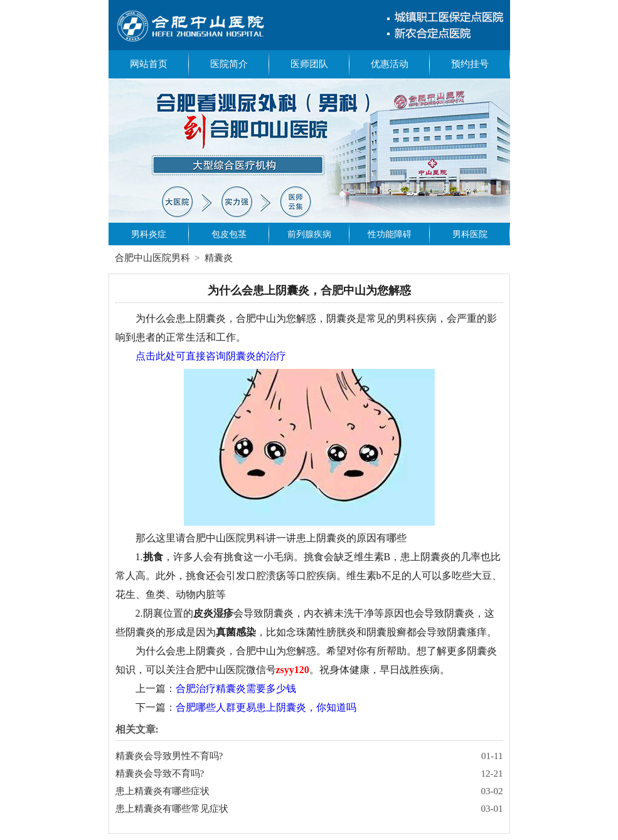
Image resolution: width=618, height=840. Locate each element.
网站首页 (149, 64)
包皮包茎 (229, 234)
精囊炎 (219, 258)
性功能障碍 (390, 234)
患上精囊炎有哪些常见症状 (172, 809)
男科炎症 (149, 234)
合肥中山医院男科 (152, 258)
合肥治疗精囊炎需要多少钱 (236, 688)
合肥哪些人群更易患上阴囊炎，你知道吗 (266, 707)
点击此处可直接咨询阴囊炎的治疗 (211, 356)
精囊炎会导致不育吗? (160, 774)
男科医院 (470, 234)
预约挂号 (470, 64)
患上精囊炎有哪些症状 (162, 791)
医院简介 (229, 64)
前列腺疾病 (309, 234)
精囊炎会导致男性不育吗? (169, 756)
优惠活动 (390, 64)
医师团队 (309, 64)
